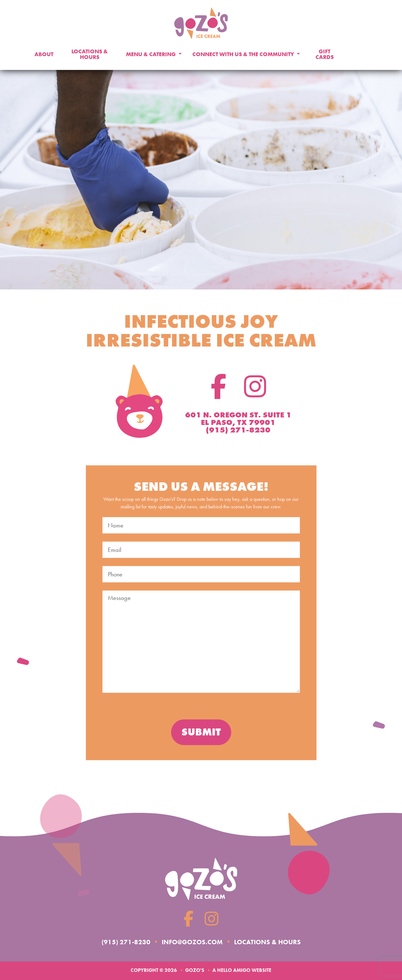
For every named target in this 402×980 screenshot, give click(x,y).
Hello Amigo (234, 970)
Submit (201, 732)
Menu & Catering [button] (151, 54)
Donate (362, 54)
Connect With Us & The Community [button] (244, 54)
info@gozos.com (190, 942)
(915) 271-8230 (117, 942)
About (44, 54)
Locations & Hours (90, 54)
